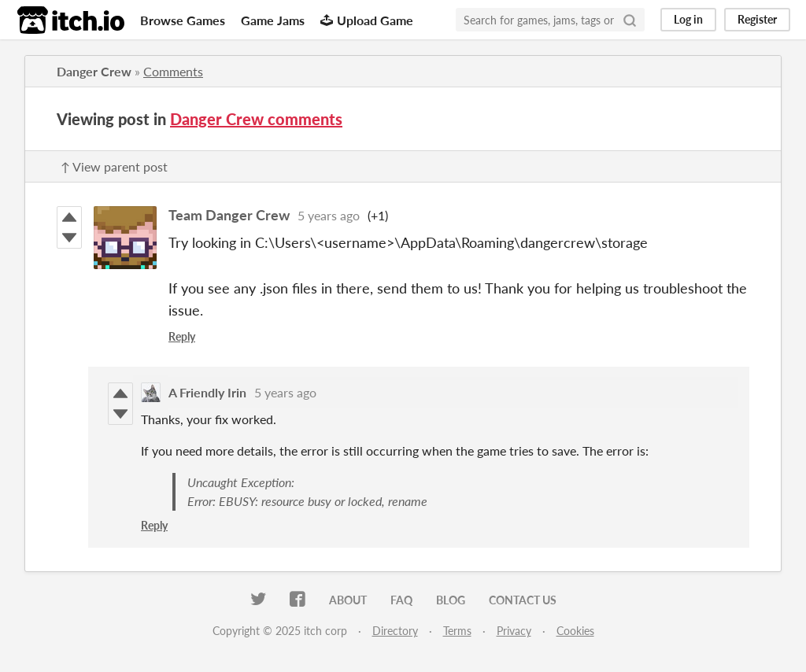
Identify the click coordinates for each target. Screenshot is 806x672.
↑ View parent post (114, 166)
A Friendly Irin (207, 392)
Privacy (514, 631)
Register (757, 19)
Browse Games (183, 20)
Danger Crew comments (256, 119)
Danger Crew (94, 71)
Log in (688, 19)
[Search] (630, 20)
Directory (395, 631)
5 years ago (329, 215)
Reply (182, 336)
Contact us (523, 600)
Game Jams (273, 20)
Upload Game (367, 20)
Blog (451, 600)
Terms (457, 631)
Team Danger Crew (229, 215)
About (348, 600)
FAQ (401, 600)
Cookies (575, 631)
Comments (173, 71)
